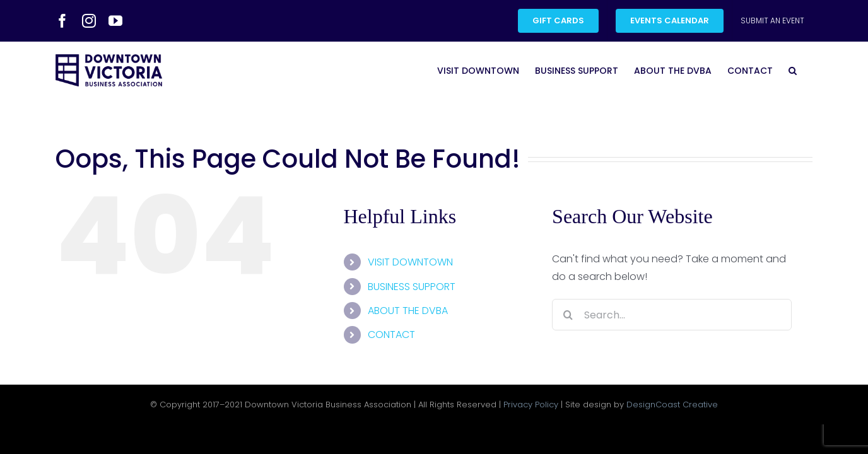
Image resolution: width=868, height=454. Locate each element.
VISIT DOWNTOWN (410, 262)
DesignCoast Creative (672, 405)
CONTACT (391, 335)
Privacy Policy (531, 405)
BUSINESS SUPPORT (412, 287)
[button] (808, 70)
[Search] (568, 315)
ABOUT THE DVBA (408, 311)
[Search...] (672, 315)
